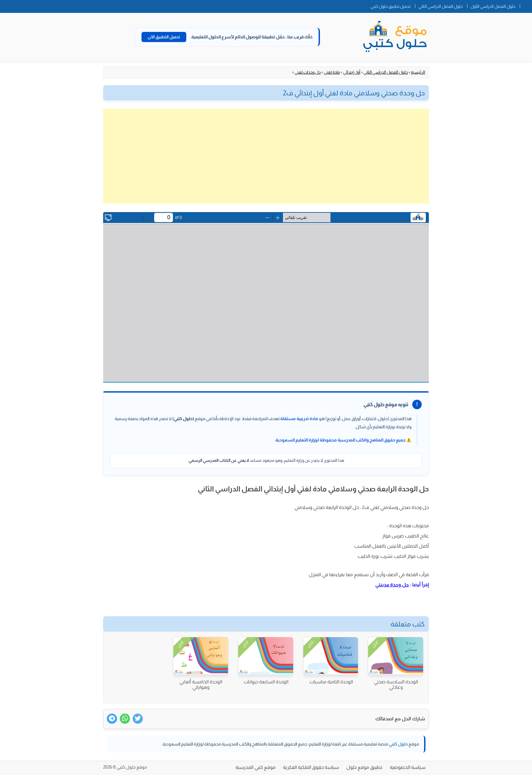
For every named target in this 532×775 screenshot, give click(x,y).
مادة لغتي (332, 72)
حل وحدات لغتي (308, 72)
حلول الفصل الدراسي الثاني (441, 6)
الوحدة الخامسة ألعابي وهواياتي (201, 684)
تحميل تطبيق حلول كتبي (391, 6)
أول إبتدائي (352, 72)
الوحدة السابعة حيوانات (266, 682)
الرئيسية (418, 72)
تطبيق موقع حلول (364, 767)
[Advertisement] (266, 156)
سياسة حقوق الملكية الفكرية (311, 767)
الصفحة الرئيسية (526, 5)
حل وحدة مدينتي (392, 585)
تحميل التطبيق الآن (164, 37)
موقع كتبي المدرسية (255, 767)
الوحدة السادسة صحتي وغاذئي (396, 684)
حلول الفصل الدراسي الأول (493, 6)
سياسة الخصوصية (408, 767)
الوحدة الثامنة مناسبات (331, 682)
